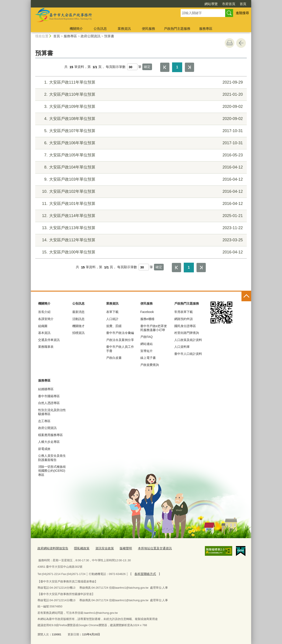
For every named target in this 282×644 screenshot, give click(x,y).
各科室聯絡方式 (144, 573)
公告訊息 (100, 29)
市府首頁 (229, 4)
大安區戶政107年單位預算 (140, 131)
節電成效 (44, 449)
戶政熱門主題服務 (177, 29)
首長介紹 (44, 312)
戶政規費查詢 (150, 365)
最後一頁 (189, 67)
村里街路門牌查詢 (187, 333)
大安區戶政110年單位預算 (140, 95)
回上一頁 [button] (241, 43)
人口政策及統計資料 (188, 340)
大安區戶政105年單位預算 (140, 155)
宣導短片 (147, 351)
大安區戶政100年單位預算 (140, 252)
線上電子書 (148, 358)
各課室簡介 (46, 319)
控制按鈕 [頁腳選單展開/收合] (246, 296)
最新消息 (78, 312)
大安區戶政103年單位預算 (140, 179)
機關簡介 (76, 29)
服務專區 (206, 29)
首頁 (243, 4)
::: (29, 2)
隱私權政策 (79, 548)
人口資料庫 (182, 347)
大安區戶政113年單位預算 (140, 228)
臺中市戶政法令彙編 (120, 333)
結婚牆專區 (46, 389)
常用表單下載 (184, 312)
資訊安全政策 (101, 548)
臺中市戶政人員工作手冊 (120, 349)
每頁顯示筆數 (116, 67)
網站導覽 (211, 4)
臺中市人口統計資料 (188, 354)
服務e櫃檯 (147, 319)
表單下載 (112, 312)
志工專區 (44, 421)
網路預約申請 (184, 319)
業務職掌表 (46, 347)
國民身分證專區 (185, 326)
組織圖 (43, 326)
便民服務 (148, 29)
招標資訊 (78, 333)
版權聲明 (121, 548)
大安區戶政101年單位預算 (140, 204)
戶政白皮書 (114, 358)
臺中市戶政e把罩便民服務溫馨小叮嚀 (154, 328)
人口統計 (112, 319)
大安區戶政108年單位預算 (140, 119)
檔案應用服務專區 (50, 435)
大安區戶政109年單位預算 (140, 107)
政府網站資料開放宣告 (52, 548)
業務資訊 (124, 29)
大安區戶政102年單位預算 (140, 192)
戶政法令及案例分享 (120, 340)
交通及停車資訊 (49, 340)
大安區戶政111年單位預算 (140, 82)
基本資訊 (44, 333)
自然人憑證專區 (49, 403)
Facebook (147, 312)
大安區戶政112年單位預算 (140, 240)
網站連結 (147, 344)
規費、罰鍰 (114, 326)
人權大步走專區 (49, 442)
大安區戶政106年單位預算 (140, 143)
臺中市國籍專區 (49, 396)
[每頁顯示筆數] (132, 67)
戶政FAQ (147, 337)
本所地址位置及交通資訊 (148, 548)
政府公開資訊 (91, 36)
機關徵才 (78, 326)
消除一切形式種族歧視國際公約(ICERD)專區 (52, 471)
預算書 (109, 36)
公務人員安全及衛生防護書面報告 (52, 458)
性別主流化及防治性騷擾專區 (52, 412)
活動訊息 (78, 319)
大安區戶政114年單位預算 (140, 216)
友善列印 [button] (230, 43)
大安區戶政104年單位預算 (140, 167)
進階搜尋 (242, 13)
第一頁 (165, 67)
